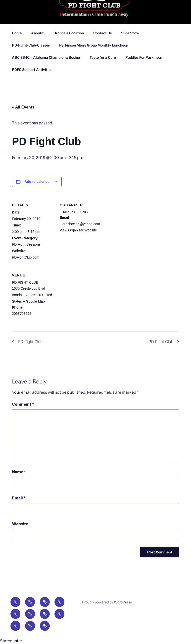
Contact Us (102, 33)
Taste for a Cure (103, 57)
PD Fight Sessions (26, 244)
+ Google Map (34, 301)
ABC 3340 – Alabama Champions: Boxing (46, 57)
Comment (23, 404)
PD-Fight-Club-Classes (31, 45)
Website (20, 524)
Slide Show (130, 33)
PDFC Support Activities (32, 70)
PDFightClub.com (26, 257)
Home (17, 33)
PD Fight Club (30, 342)
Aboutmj (38, 33)
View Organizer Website (78, 230)
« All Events (23, 107)
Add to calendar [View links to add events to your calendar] (38, 182)
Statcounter (11, 641)
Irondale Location (69, 33)
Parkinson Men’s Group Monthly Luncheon (94, 45)
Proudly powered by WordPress (107, 602)
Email (19, 498)
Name (19, 472)
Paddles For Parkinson (144, 57)
